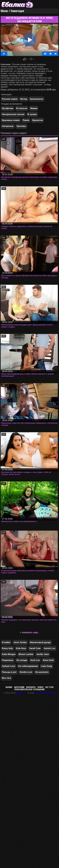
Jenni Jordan (20, 642)
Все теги (6, 678)
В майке (6, 642)
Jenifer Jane (43, 654)
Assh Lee (35, 660)
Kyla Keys (21, 648)
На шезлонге (42, 672)
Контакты (31, 687)
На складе (22, 660)
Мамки (34, 108)
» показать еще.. (30, 632)
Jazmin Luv (49, 648)
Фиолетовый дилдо (40, 642)
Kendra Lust (26, 672)
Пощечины (8, 660)
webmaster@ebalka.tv (45, 693)
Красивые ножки (11, 120)
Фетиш (24, 99)
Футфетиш (8, 108)
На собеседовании (28, 666)
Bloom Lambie (26, 654)
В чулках (32, 114)
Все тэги (49, 687)
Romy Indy (7, 648)
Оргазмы (21, 126)
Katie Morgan (9, 654)
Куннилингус (37, 99)
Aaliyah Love (9, 666)
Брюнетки (38, 120)
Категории (19, 687)
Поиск (40, 687)
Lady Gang (47, 666)
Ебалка (9, 687)
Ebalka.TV (21, 693)
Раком (26, 120)
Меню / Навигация (12, 11)
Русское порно (10, 99)
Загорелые (8, 126)
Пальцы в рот (9, 672)
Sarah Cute (35, 648)
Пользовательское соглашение (29, 689)
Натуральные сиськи (13, 114)
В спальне (22, 108)
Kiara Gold (48, 660)
